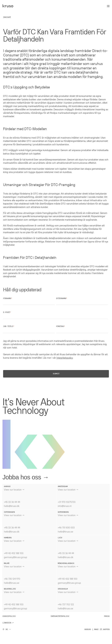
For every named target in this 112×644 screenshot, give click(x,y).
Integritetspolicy (65, 358)
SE (7, 629)
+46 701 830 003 (66, 527)
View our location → (14, 490)
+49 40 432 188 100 (14, 553)
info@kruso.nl (65, 506)
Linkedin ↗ (8, 623)
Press (107, 616)
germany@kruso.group (15, 557)
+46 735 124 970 (12, 579)
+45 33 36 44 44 (12, 502)
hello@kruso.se (65, 532)
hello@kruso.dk (12, 506)
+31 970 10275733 (67, 502)
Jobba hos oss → (26, 477)
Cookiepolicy (9, 616)
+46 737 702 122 (66, 604)
